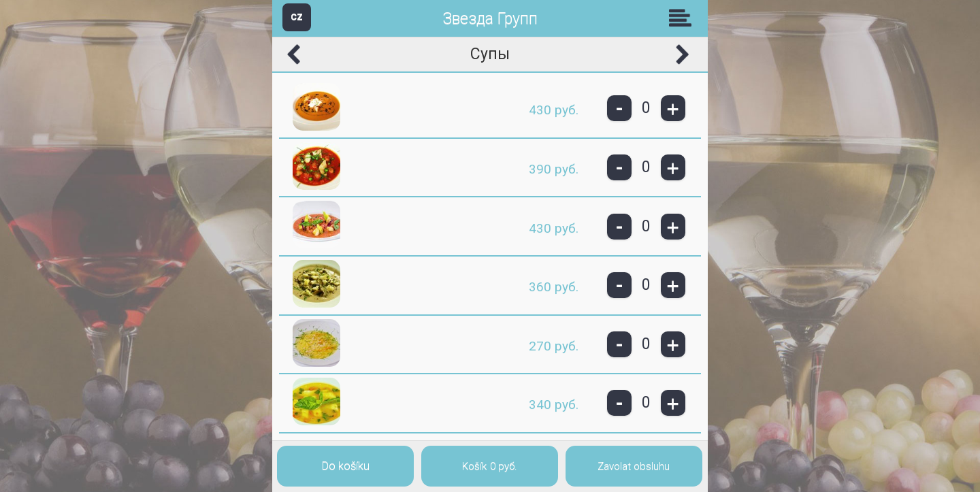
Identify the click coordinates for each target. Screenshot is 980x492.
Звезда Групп (490, 19)
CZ (297, 17)
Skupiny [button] (683, 18)
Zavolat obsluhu (634, 466)
